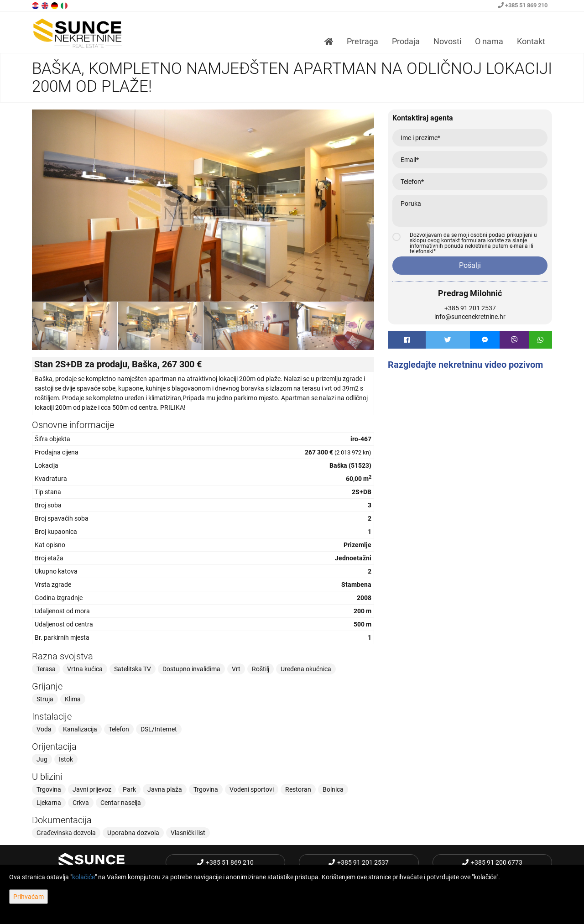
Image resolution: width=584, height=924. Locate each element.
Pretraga (362, 41)
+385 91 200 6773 (492, 862)
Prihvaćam (29, 897)
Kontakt (531, 41)
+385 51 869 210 (523, 5)
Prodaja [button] (406, 41)
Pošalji (470, 265)
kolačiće (83, 877)
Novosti (447, 41)
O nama (489, 41)
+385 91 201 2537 (470, 308)
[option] (75, 326)
